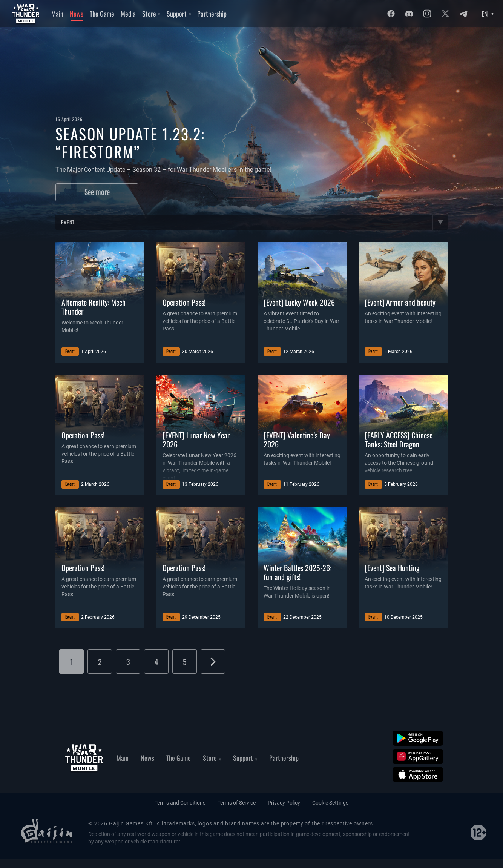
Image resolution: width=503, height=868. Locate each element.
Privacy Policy (284, 803)
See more (97, 192)
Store (151, 14)
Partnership (212, 14)
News (77, 14)
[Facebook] (391, 14)
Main (57, 14)
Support (179, 14)
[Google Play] (418, 738)
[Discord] (409, 14)
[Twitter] (445, 14)
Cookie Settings (330, 803)
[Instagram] (427, 14)
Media (128, 14)
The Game (102, 14)
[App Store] (418, 774)
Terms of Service (237, 803)
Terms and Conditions (180, 803)
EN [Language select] (485, 14)
